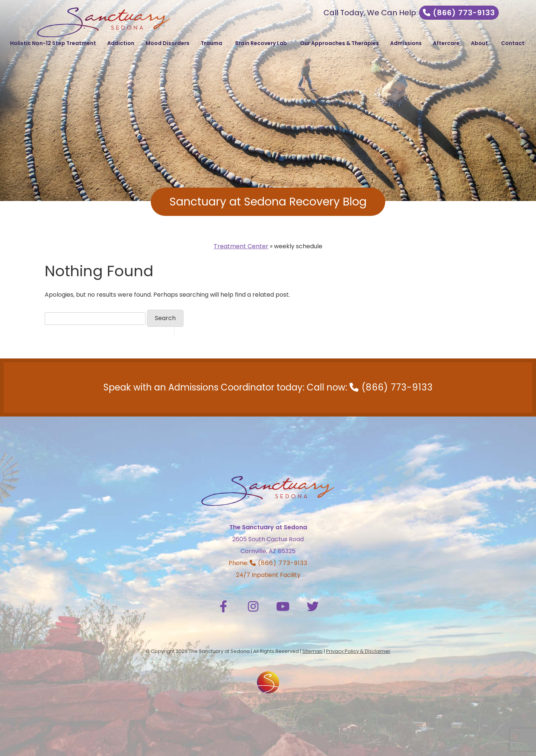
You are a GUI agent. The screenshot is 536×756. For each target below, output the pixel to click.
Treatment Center (241, 246)
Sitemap (312, 651)
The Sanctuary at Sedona (268, 527)
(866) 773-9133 (459, 13)
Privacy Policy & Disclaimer (358, 651)
